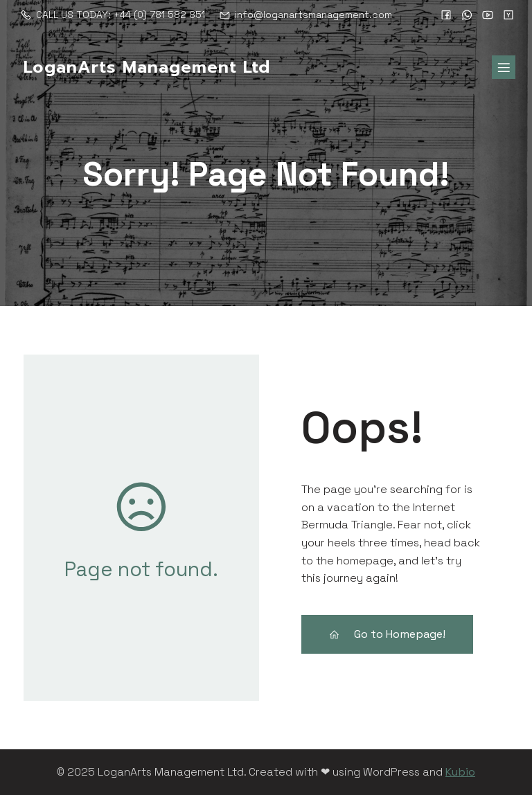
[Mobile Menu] (504, 67)
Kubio (460, 772)
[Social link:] (446, 15)
